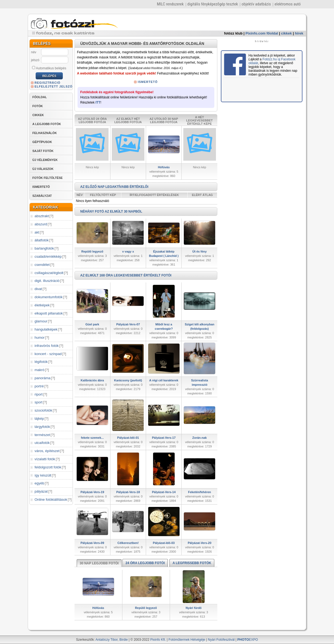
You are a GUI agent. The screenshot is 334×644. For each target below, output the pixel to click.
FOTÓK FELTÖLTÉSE (47, 178)
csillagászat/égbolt (49, 273)
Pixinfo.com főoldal (262, 33)
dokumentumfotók (49, 297)
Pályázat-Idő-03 (164, 543)
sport (38, 402)
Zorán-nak (200, 438)
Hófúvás (164, 167)
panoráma (43, 378)
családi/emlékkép (48, 256)
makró (39, 370)
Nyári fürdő (194, 608)
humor (40, 337)
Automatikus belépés (49, 68)
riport (39, 394)
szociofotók (43, 410)
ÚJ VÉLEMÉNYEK (45, 160)
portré (39, 386)
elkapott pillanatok (49, 313)
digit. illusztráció (47, 281)
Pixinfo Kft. (158, 640)
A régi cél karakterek (164, 380)
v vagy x (128, 251)
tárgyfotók (42, 427)
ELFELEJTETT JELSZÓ (54, 86)
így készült (43, 475)
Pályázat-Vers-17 (164, 438)
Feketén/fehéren (199, 492)
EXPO (248, 640)
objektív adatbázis (256, 4)
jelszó (35, 60)
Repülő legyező (92, 251)
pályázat (41, 491)
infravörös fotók (47, 346)
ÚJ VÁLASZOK (43, 169)
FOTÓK (38, 106)
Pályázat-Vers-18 (128, 492)
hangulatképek (46, 329)
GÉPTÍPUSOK (42, 142)
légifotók (41, 362)
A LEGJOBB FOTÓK (47, 124)
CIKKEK (38, 115)
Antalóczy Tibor (106, 640)
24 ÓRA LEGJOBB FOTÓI (145, 563)
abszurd (41, 224)
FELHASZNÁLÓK (45, 133)
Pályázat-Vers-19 (92, 492)
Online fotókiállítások (51, 500)
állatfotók (42, 240)
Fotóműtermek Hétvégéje (187, 640)
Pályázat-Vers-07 (128, 324)
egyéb (39, 483)
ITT (98, 102)
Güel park (92, 324)
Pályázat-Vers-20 (200, 543)
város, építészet (47, 451)
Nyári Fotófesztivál (221, 640)
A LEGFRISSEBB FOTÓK (192, 563)
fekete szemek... (92, 438)
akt (37, 232)
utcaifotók (42, 443)
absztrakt (42, 216)
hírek (299, 33)
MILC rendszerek (170, 4)
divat (38, 289)
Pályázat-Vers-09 (92, 543)
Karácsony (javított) (128, 380)
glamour (41, 321)
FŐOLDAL (40, 97)
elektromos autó (287, 4)
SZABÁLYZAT (42, 196)
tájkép (39, 419)
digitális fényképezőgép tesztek (213, 4)
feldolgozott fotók (48, 467)
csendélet (42, 265)
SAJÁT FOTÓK (43, 151)
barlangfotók (44, 248)
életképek (42, 305)
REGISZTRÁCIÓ (47, 83)
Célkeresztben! (128, 543)
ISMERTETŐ (41, 187)
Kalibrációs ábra (92, 380)
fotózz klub (233, 33)
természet (42, 435)
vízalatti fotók (45, 459)
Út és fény (200, 251)
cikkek (286, 33)
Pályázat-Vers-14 (164, 492)
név (34, 52)
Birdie (124, 640)
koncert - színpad (48, 354)
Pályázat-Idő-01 (128, 438)
